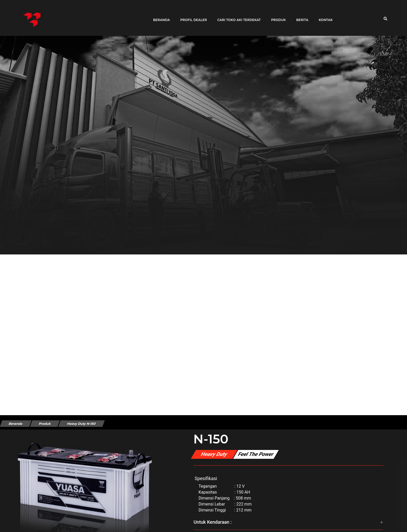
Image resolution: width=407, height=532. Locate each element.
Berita (300, 16)
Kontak (324, 16)
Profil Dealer (192, 16)
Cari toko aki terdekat (237, 16)
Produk (277, 16)
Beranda (160, 16)
